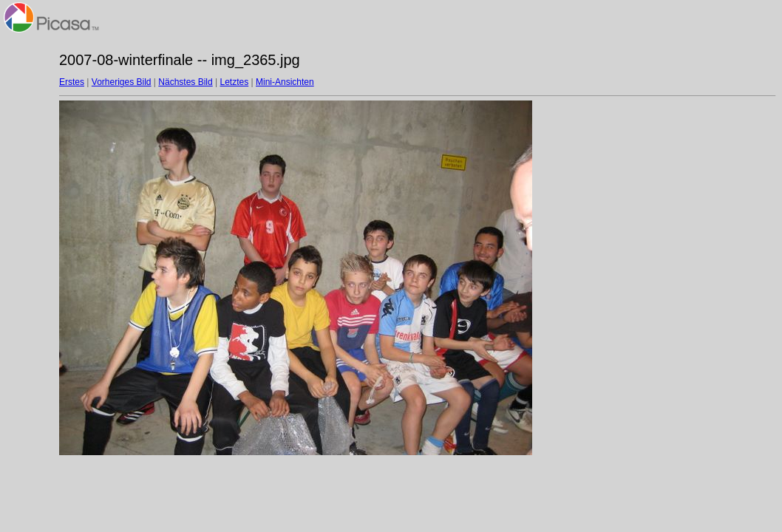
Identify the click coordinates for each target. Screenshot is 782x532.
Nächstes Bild (185, 82)
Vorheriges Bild (122, 82)
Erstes (72, 82)
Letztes (235, 82)
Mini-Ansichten (285, 82)
